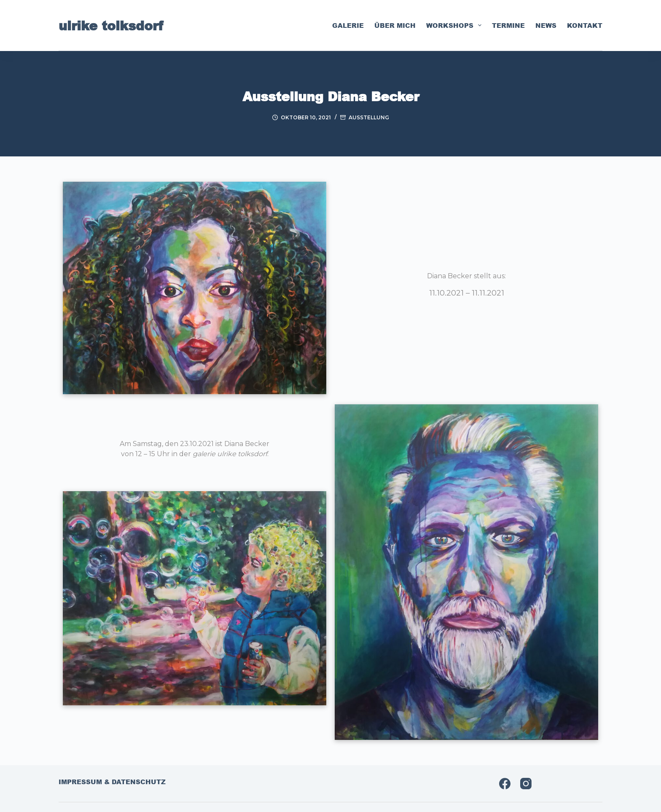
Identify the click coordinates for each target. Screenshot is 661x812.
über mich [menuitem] (395, 25)
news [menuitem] (546, 25)
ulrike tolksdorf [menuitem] (111, 25)
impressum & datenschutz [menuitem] (112, 782)
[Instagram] (526, 784)
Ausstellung (369, 117)
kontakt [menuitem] (585, 25)
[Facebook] (505, 784)
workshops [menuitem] (455, 25)
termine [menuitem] (508, 25)
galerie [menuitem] (348, 25)
